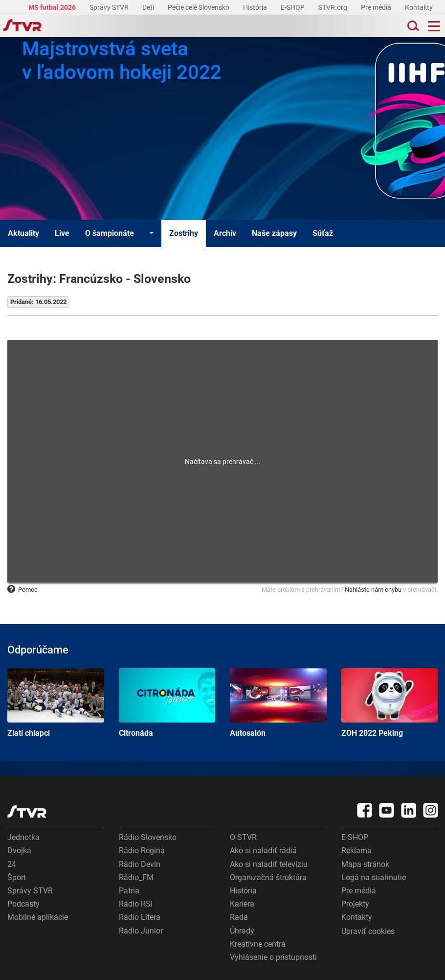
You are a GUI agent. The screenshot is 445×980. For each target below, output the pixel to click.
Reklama (356, 851)
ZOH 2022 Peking (390, 703)
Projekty (355, 904)
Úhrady (242, 931)
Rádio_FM (136, 877)
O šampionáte (110, 233)
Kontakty (419, 7)
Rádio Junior (141, 931)
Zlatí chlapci (56, 703)
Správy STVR (110, 7)
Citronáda (167, 703)
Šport (17, 877)
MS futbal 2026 (53, 7)
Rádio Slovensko (148, 837)
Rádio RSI (136, 904)
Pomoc (22, 590)
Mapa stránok (365, 864)
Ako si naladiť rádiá (263, 851)
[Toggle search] (412, 26)
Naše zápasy (274, 233)
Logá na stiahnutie (374, 877)
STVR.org (334, 7)
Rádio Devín (140, 864)
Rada (239, 917)
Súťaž (323, 233)
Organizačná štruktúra (268, 877)
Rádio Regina (142, 851)
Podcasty (23, 904)
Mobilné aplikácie (38, 917)
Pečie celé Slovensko (199, 7)
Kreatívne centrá (258, 944)
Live (62, 233)
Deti (149, 7)
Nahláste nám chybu (373, 590)
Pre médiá (377, 7)
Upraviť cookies (368, 931)
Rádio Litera (140, 917)
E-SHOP (293, 7)
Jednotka (23, 837)
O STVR (243, 837)
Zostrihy (184, 233)
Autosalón (278, 703)
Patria (129, 891)
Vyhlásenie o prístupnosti (273, 957)
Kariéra (242, 904)
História (256, 7)
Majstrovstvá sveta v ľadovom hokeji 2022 (122, 60)
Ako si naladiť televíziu (269, 864)
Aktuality (23, 233)
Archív (225, 233)
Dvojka (19, 851)
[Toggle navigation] (434, 26)
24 (12, 864)
